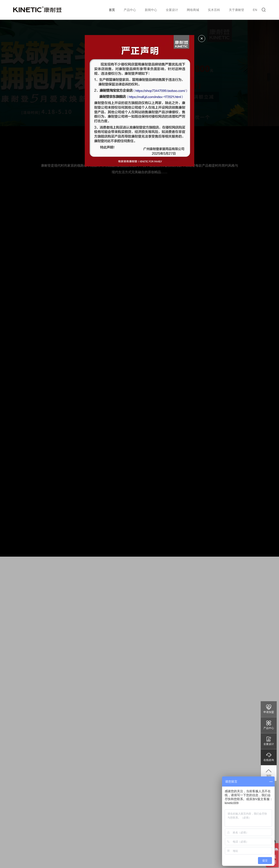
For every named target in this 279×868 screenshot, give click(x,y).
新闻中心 (151, 10)
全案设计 (172, 10)
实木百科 (214, 10)
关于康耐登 (237, 10)
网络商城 (193, 10)
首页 (112, 10)
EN (255, 10)
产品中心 (130, 10)
